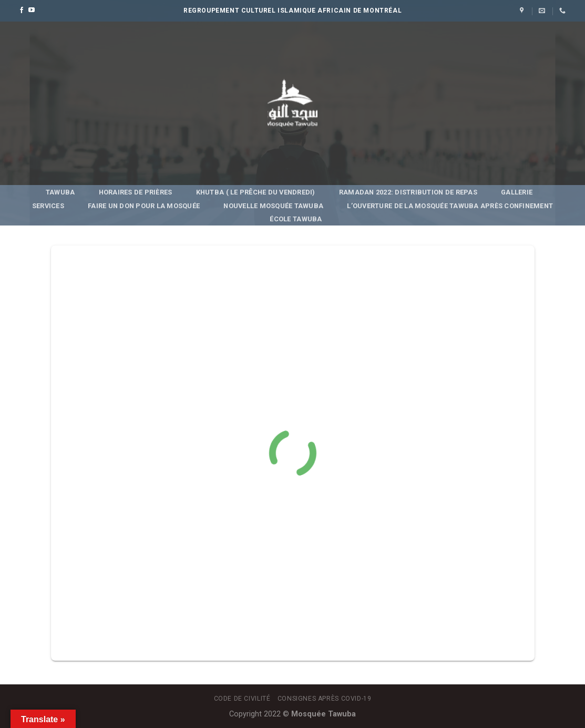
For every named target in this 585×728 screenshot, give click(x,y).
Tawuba (60, 192)
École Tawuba (296, 219)
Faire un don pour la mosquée (144, 206)
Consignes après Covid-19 (325, 699)
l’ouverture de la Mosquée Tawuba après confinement (450, 206)
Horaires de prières (136, 192)
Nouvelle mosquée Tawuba (273, 206)
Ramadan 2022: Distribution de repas (408, 192)
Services (48, 206)
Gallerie (517, 192)
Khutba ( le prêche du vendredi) (256, 192)
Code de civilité (242, 699)
